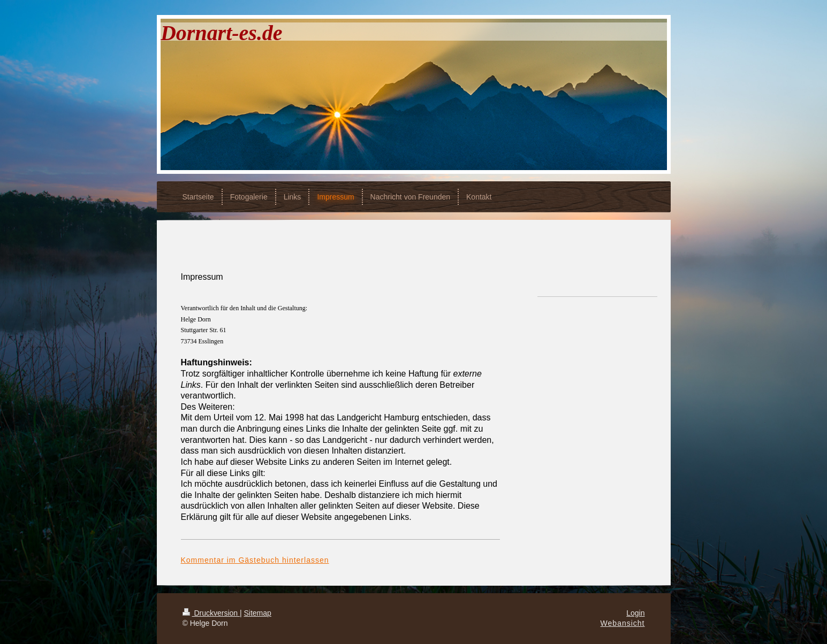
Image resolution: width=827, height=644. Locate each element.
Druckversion (211, 613)
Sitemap (258, 613)
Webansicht (623, 623)
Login (635, 613)
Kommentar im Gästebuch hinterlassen (255, 560)
